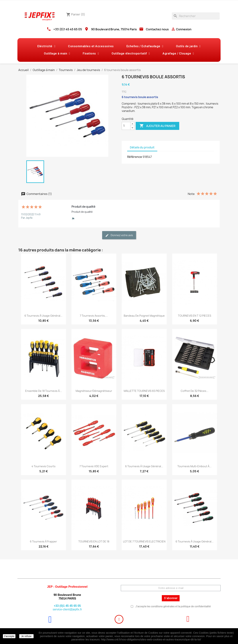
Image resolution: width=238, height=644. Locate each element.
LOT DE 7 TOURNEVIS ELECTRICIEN (144, 541)
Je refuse (26, 636)
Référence (135, 157)
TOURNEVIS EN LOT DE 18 (94, 541)
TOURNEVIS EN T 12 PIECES (195, 316)
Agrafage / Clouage (178, 54)
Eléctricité (46, 46)
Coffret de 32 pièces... (195, 391)
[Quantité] (126, 126)
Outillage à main (57, 54)
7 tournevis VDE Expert (94, 466)
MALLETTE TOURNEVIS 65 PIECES (144, 391)
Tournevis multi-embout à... (194, 466)
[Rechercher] (196, 16)
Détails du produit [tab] (142, 147)
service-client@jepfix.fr (67, 609)
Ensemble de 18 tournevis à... (44, 391)
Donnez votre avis (119, 235)
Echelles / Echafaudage (145, 46)
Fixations (91, 54)
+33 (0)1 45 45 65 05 (68, 29)
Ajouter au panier (157, 126)
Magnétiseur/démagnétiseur (94, 391)
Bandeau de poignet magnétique (144, 316)
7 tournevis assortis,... (94, 316)
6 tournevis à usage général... (43, 316)
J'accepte (9, 636)
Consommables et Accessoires (91, 46)
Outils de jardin (188, 46)
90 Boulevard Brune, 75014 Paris (114, 29)
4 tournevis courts (44, 466)
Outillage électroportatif (131, 54)
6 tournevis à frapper (43, 541)
